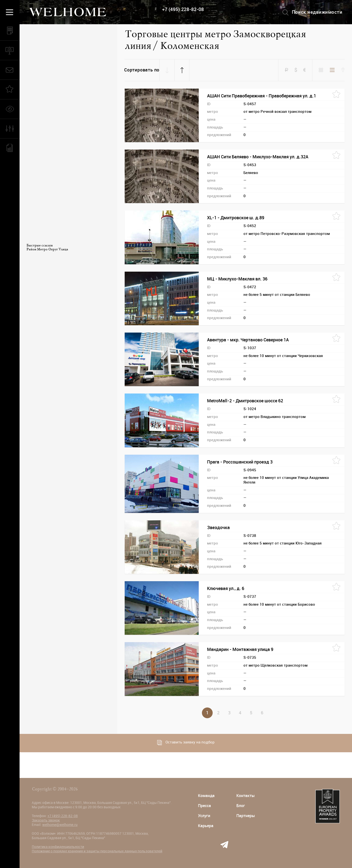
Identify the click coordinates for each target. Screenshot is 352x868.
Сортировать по (142, 70)
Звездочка (218, 528)
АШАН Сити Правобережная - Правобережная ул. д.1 (262, 96)
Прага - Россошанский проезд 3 (240, 462)
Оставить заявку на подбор (186, 743)
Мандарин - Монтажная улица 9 (240, 649)
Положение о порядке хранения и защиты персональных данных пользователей (97, 851)
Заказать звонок (46, 820)
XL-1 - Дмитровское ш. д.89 (236, 218)
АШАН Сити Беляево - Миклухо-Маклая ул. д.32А (258, 157)
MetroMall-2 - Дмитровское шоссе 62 (245, 401)
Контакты (246, 796)
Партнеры (246, 816)
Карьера (206, 826)
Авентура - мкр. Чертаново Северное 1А (248, 340)
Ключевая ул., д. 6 (226, 589)
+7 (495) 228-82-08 (183, 9)
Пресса (204, 806)
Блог (241, 806)
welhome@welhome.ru (60, 825)
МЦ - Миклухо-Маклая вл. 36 (237, 279)
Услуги (204, 816)
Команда (206, 796)
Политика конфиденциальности (58, 847)
